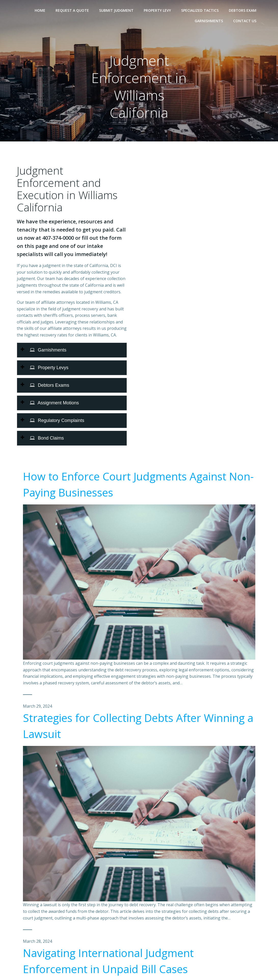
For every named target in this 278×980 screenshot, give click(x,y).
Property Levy (157, 10)
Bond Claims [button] (47, 438)
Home (40, 10)
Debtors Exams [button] (50, 385)
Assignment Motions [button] (54, 403)
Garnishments (209, 21)
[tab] (72, 350)
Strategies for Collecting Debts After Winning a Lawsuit (138, 726)
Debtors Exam (243, 10)
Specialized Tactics (200, 10)
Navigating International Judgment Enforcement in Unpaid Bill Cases (108, 961)
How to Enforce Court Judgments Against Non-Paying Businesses (138, 484)
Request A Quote (72, 10)
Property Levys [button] (49, 368)
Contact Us (245, 21)
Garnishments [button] (48, 350)
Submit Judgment (116, 10)
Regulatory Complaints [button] (57, 420)
